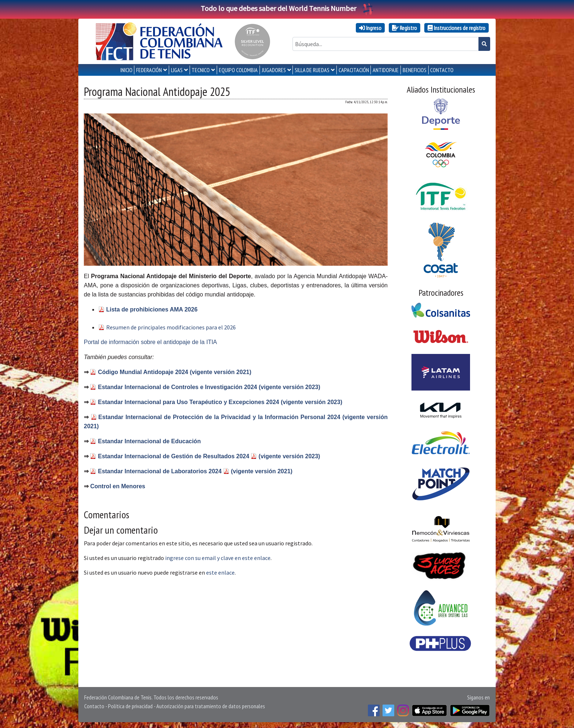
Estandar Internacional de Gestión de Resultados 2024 (174, 456)
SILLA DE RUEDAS (312, 70)
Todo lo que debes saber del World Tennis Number (287, 8)
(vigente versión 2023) (289, 456)
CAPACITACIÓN (354, 70)
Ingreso (370, 28)
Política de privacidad (130, 706)
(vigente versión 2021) (262, 471)
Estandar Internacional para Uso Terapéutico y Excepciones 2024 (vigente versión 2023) (220, 402)
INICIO (126, 70)
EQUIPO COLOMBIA (238, 70)
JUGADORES (274, 70)
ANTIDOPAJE (386, 70)
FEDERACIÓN (149, 70)
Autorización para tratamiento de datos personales (211, 706)
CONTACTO (442, 70)
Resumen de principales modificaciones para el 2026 (171, 327)
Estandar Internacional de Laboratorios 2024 (160, 471)
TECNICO (201, 70)
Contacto (94, 706)
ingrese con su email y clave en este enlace (218, 558)
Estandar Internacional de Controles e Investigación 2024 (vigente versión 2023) (209, 387)
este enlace (220, 572)
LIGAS (177, 70)
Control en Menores (118, 486)
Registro (405, 28)
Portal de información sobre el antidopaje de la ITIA (150, 342)
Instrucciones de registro (456, 28)
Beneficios (415, 70)
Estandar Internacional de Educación (149, 441)
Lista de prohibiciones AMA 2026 (152, 309)
